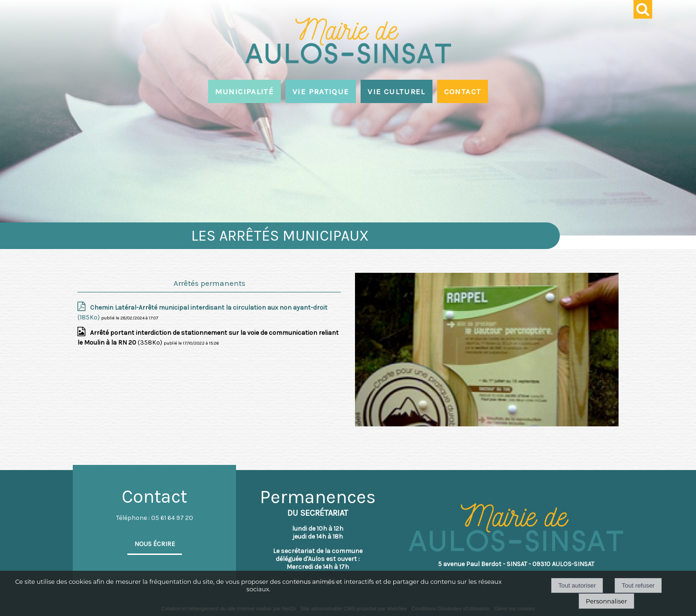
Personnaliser (606, 601)
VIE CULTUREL (396, 91)
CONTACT (463, 91)
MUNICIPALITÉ (244, 91)
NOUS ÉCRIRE (155, 544)
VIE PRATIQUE (321, 91)
